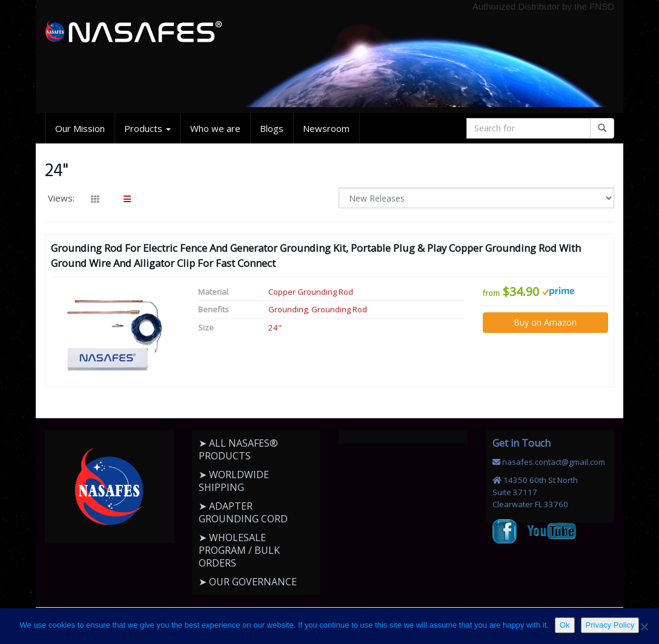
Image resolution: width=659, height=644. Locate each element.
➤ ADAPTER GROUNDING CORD (243, 512)
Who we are (215, 128)
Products (147, 128)
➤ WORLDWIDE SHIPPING (234, 481)
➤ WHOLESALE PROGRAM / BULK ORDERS (239, 550)
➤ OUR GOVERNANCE (248, 582)
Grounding (288, 309)
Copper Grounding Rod (311, 292)
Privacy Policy (610, 625)
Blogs (272, 128)
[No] (644, 626)
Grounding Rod (339, 309)
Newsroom (326, 128)
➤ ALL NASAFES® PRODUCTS (238, 449)
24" (275, 327)
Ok (565, 625)
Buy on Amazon (545, 322)
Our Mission (80, 128)
